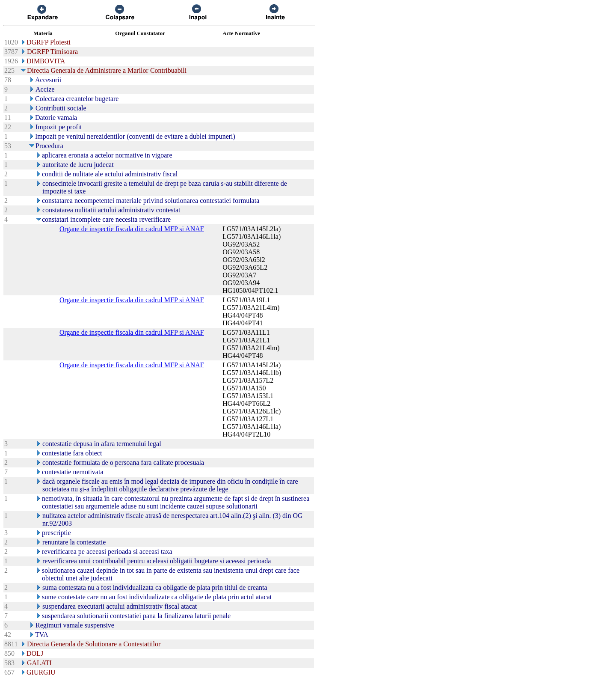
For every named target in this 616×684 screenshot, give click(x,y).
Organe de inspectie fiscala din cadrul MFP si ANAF (132, 229)
